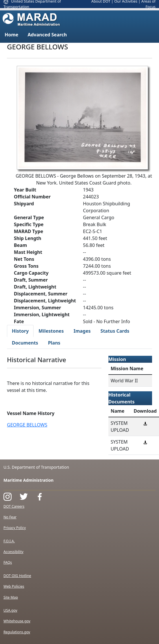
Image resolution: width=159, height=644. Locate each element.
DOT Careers (14, 506)
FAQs (8, 562)
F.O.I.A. (9, 541)
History (20, 331)
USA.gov (10, 610)
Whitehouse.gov (17, 621)
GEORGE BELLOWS (27, 425)
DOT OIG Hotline (17, 576)
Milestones (51, 331)
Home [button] (11, 35)
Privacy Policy (15, 528)
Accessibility (13, 552)
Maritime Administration (28, 480)
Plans (54, 343)
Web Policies (14, 586)
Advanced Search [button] (47, 35)
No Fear (10, 517)
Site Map (11, 597)
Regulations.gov (17, 632)
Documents (25, 343)
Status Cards (115, 331)
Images (82, 331)
